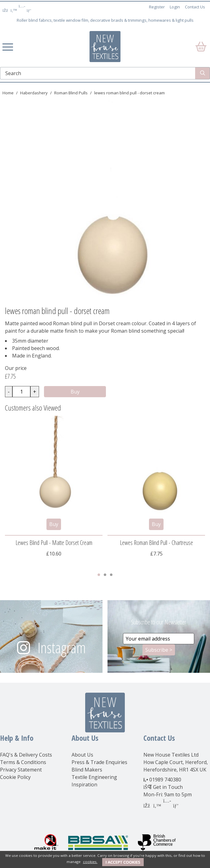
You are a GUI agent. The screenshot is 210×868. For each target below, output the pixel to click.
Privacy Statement (21, 770)
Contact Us (195, 7)
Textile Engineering (94, 777)
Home (8, 93)
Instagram (62, 648)
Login (175, 7)
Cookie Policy (15, 777)
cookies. (90, 862)
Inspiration (84, 785)
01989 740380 (165, 780)
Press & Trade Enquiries (99, 762)
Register (157, 7)
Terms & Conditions (23, 762)
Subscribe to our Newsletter (159, 622)
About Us (82, 755)
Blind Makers (87, 770)
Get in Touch (168, 787)
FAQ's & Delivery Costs (26, 755)
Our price (16, 368)
